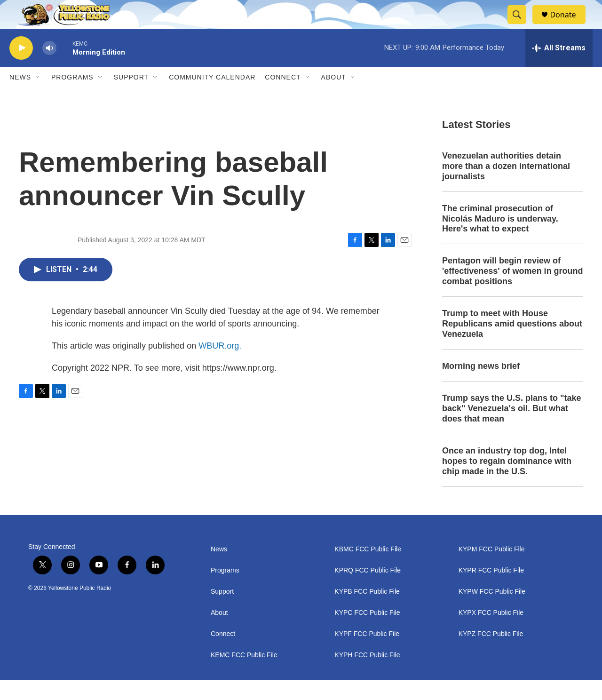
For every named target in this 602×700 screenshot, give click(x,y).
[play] (21, 68)
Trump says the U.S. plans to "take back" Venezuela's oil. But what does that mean (512, 429)
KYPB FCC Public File (367, 612)
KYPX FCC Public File (491, 633)
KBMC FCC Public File (368, 569)
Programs (72, 98)
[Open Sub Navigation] (38, 98)
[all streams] (559, 68)
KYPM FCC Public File (492, 569)
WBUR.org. (220, 366)
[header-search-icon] (521, 25)
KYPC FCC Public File (367, 633)
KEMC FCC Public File (244, 675)
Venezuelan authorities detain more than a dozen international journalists (506, 186)
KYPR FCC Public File (491, 591)
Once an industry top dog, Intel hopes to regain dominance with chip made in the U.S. (507, 481)
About (219, 633)
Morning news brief (481, 386)
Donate (569, 25)
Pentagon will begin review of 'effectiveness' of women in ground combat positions (513, 292)
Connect (283, 98)
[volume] (49, 68)
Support (131, 98)
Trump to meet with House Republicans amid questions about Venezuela (512, 344)
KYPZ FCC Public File (491, 654)
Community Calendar (212, 98)
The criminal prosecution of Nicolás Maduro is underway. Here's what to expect (500, 239)
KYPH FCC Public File (367, 675)
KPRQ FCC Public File (368, 591)
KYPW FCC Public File (492, 612)
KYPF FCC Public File (367, 654)
